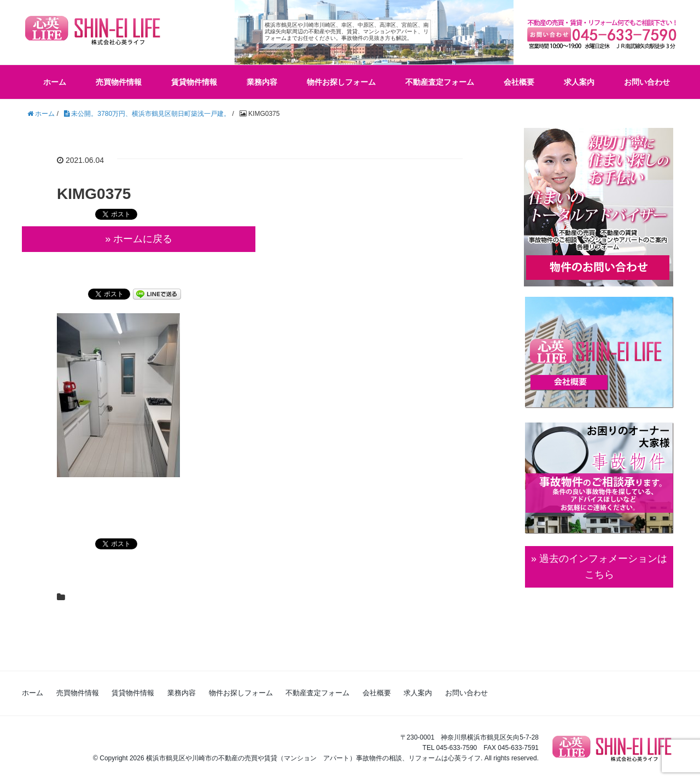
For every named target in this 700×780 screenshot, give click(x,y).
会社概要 (519, 82)
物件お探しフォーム (341, 82)
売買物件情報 (119, 82)
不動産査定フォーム (440, 82)
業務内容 (262, 82)
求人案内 (579, 82)
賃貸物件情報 (194, 82)
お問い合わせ (647, 82)
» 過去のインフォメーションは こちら (599, 567)
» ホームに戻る (139, 239)
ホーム (55, 82)
